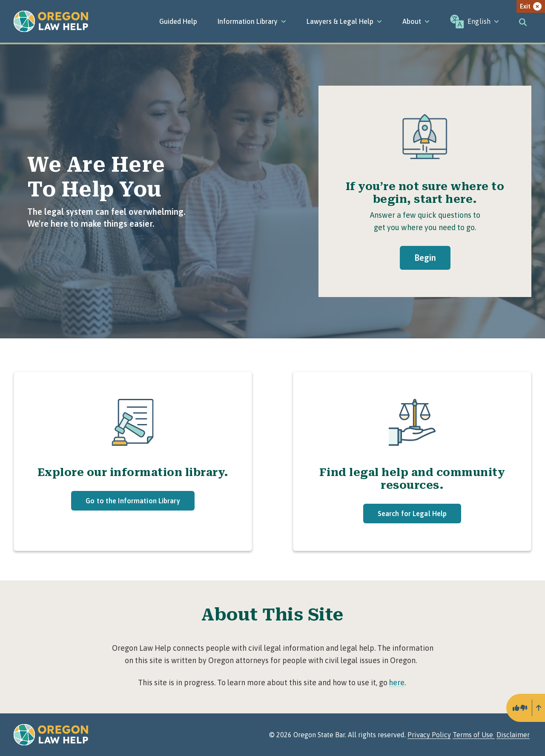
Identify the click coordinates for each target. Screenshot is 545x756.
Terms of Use (474, 735)
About (416, 21)
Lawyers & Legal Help (344, 21)
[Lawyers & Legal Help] (344, 21)
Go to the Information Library (133, 501)
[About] (416, 21)
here (397, 682)
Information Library (252, 21)
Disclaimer (513, 735)
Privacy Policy (429, 735)
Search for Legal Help (412, 514)
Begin (425, 258)
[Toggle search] (523, 21)
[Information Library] (252, 21)
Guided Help (178, 21)
